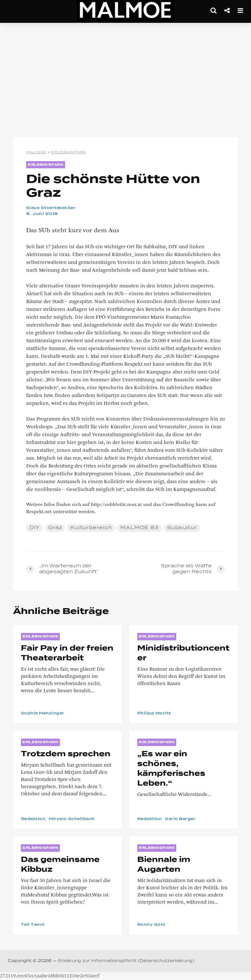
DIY (34, 528)
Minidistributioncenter (183, 653)
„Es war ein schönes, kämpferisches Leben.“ (171, 769)
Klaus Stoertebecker (53, 208)
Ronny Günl (152, 925)
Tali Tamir (34, 925)
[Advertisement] (125, 82)
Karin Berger (184, 819)
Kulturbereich (91, 528)
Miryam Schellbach (76, 819)
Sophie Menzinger (45, 713)
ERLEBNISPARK (46, 165)
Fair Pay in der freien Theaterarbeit (67, 653)
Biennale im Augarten (164, 865)
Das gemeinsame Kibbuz (60, 865)
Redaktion (34, 819)
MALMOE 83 (139, 528)
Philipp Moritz (156, 713)
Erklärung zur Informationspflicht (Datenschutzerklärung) (126, 961)
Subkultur (182, 528)
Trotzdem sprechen (66, 754)
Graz (55, 528)
